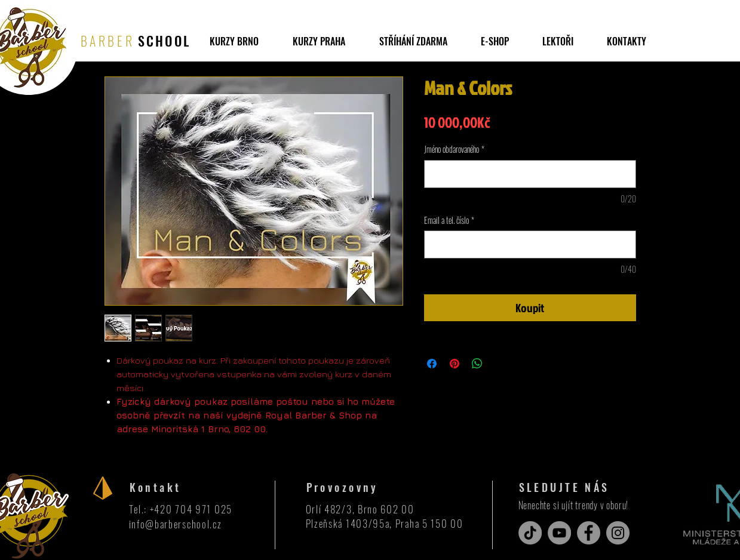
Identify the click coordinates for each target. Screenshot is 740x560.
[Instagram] (618, 533)
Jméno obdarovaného (454, 149)
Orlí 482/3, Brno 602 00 (360, 509)
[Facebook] (589, 533)
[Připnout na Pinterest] (455, 364)
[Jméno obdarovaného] (530, 174)
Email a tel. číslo (449, 220)
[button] (413, 41)
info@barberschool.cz (176, 524)
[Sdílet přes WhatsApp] (477, 364)
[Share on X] (500, 364)
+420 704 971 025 (191, 509)
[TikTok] (530, 533)
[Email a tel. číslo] (530, 244)
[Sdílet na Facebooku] (432, 364)
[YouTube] (559, 533)
